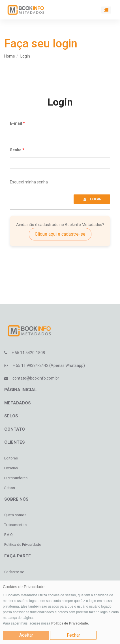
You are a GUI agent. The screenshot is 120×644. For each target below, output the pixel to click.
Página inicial (21, 390)
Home (10, 56)
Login (25, 56)
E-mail (16, 123)
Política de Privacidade (70, 623)
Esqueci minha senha (29, 182)
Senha (16, 150)
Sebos (10, 488)
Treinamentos (15, 525)
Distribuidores (16, 478)
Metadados (18, 403)
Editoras (11, 458)
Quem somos (15, 515)
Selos (11, 416)
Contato (15, 429)
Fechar (73, 635)
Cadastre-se (14, 572)
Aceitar (26, 635)
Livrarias (11, 468)
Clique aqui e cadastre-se (60, 234)
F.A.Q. (9, 535)
